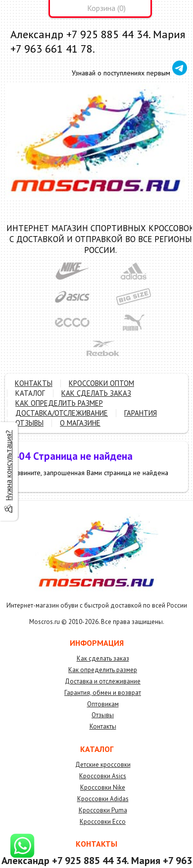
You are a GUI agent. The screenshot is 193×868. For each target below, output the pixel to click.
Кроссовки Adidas (103, 799)
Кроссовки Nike (103, 787)
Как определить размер (103, 670)
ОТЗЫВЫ (29, 423)
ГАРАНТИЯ (141, 413)
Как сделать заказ (103, 658)
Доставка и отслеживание (103, 681)
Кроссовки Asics (103, 776)
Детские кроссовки (103, 765)
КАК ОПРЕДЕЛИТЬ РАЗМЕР (59, 403)
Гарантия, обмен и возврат (103, 693)
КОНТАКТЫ (34, 383)
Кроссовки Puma (103, 810)
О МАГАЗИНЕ (80, 423)
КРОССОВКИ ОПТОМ (101, 383)
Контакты (103, 726)
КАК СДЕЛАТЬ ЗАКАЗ (96, 393)
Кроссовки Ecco (103, 822)
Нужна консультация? (9, 465)
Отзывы (103, 715)
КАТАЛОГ (30, 393)
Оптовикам (103, 704)
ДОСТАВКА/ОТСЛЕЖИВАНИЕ (62, 413)
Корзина (101, 8)
